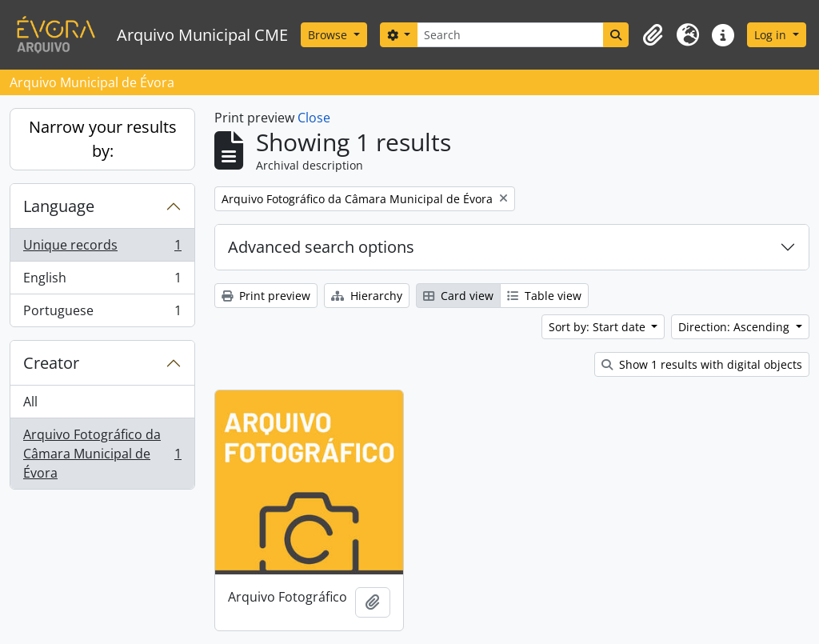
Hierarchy (367, 296)
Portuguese (102, 314)
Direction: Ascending (735, 327)
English (102, 281)
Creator (51, 363)
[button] (653, 35)
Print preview (266, 296)
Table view (544, 296)
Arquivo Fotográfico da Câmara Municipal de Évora (102, 454)
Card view (458, 296)
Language (59, 206)
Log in (772, 35)
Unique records (102, 248)
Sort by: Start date (599, 327)
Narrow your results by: (103, 139)
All (30, 402)
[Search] (510, 35)
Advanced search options (321, 247)
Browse (329, 35)
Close (314, 118)
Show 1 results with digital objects (702, 364)
